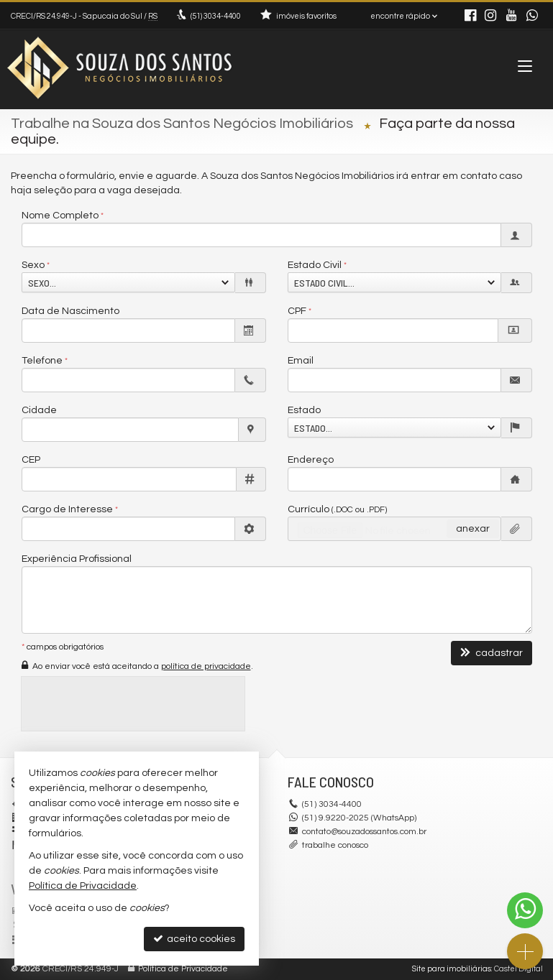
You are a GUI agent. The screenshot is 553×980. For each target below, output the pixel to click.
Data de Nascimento (70, 311)
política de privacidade (206, 666)
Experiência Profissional (77, 559)
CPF (297, 311)
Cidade (39, 410)
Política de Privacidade (183, 969)
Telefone (42, 361)
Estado (304, 410)
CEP (31, 460)
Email (301, 361)
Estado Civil (315, 265)
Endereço (311, 460)
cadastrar (492, 653)
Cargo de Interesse (67, 509)
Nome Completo (60, 216)
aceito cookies (194, 939)
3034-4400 (216, 16)
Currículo (337, 509)
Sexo (33, 265)
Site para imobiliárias (452, 969)
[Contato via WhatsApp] (525, 910)
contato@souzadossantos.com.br (364, 832)
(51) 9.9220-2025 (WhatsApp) (359, 818)
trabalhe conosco (335, 845)
